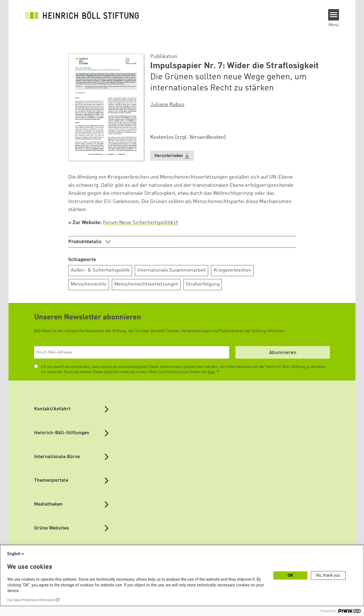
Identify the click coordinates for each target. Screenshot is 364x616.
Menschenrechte (89, 284)
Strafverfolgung (203, 284)
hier (211, 372)
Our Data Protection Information (31, 600)
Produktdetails (85, 242)
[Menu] (334, 15)
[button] (172, 156)
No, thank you (328, 575)
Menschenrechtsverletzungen (146, 284)
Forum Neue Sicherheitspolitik (138, 223)
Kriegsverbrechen (232, 270)
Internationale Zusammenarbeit (172, 270)
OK (290, 575)
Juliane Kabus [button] (167, 105)
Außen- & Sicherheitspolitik (100, 270)
